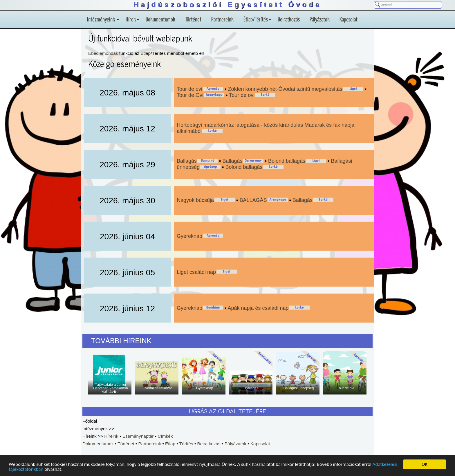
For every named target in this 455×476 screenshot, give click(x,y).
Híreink (111, 436)
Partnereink (222, 19)
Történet (193, 19)
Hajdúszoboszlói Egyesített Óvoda (228, 4)
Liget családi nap (196, 272)
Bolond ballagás (287, 161)
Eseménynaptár (138, 436)
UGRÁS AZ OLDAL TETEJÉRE (228, 412)
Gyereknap (189, 236)
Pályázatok (320, 19)
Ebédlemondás (103, 53)
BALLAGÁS (253, 200)
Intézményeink (103, 19)
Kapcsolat (349, 19)
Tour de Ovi (190, 95)
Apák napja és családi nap (258, 308)
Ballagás (187, 161)
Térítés (186, 444)
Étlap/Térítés (257, 19)
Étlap (170, 444)
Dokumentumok (160, 19)
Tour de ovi (189, 89)
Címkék (165, 436)
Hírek (132, 19)
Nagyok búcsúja (195, 200)
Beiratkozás (289, 19)
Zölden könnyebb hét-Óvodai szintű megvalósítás (285, 89)
